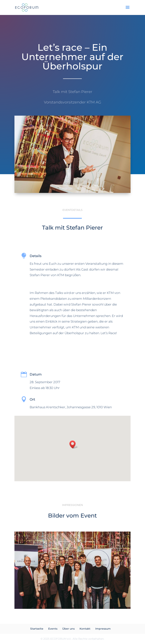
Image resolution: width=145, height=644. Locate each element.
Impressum (103, 629)
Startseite (37, 629)
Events (53, 629)
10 (84, 601)
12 (90, 601)
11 (87, 601)
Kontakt (85, 629)
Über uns (68, 629)
